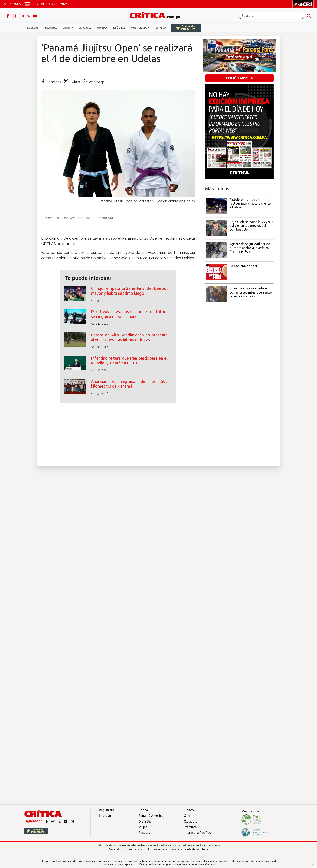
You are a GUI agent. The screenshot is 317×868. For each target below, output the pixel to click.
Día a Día (145, 821)
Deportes (85, 28)
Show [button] (67, 28)
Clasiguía (190, 821)
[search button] (309, 16)
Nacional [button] (51, 28)
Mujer (143, 827)
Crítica (143, 810)
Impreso (160, 28)
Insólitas (119, 28)
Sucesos (33, 28)
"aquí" (213, 864)
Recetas (144, 833)
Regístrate (107, 810)
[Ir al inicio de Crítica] (157, 15)
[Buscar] (272, 16)
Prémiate (190, 827)
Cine (187, 816)
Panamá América (151, 816)
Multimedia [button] (139, 28)
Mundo (102, 28)
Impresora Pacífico (198, 833)
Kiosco (189, 810)
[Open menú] (27, 4)
